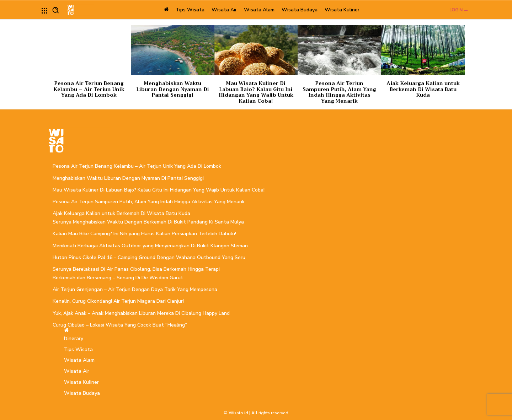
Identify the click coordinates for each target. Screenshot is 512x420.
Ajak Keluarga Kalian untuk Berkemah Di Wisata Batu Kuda (423, 89)
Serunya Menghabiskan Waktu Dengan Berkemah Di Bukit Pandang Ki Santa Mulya (148, 222)
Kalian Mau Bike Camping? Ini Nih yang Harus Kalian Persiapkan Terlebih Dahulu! (144, 234)
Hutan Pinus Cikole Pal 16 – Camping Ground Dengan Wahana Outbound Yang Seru (149, 257)
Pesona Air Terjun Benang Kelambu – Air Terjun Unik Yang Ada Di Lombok (89, 89)
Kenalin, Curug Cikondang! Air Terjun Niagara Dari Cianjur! (118, 301)
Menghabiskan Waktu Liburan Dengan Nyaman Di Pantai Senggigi (173, 89)
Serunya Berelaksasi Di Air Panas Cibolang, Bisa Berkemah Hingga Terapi (136, 269)
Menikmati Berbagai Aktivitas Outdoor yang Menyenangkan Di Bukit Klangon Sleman (150, 246)
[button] (55, 10)
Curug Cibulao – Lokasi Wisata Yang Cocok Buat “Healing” (120, 325)
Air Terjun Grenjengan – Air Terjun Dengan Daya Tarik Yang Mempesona (135, 289)
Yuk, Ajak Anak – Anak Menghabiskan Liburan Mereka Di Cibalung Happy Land (141, 313)
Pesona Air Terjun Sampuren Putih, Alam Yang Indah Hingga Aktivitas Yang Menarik (339, 92)
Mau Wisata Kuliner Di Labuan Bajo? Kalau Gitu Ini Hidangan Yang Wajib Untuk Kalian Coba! (256, 92)
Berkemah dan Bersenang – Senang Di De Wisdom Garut (118, 278)
